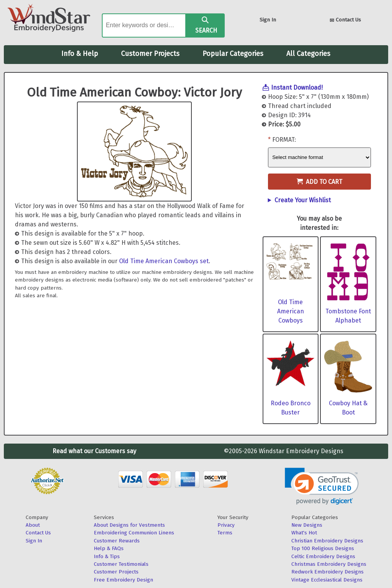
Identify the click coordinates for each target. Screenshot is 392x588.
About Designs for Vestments (129, 525)
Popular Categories (233, 54)
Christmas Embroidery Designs (329, 564)
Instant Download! (297, 88)
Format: (284, 140)
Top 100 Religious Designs (323, 548)
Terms (225, 533)
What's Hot (304, 533)
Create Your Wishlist (303, 200)
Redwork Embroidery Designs (327, 572)
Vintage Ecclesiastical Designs (327, 580)
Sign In (268, 20)
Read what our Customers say (94, 451)
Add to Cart (319, 182)
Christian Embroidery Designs (327, 541)
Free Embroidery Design (123, 580)
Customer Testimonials (121, 564)
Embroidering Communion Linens (134, 533)
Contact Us (345, 20)
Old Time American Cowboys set (164, 261)
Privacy (226, 525)
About (33, 525)
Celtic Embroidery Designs (323, 556)
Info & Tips (107, 556)
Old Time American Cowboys (291, 311)
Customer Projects (150, 54)
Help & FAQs (109, 548)
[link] (322, 486)
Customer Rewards (117, 541)
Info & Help (80, 54)
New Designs (307, 525)
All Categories (308, 54)
